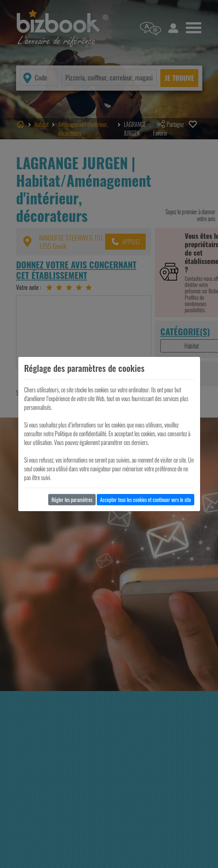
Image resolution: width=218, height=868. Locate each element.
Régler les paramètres (72, 500)
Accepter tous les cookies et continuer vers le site (146, 500)
